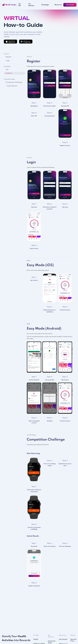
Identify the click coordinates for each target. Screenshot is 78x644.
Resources (58, 5)
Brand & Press (73, 640)
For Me (20, 5)
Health (36, 639)
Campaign (45, 5)
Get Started (63, 639)
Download (70, 5)
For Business (31, 5)
